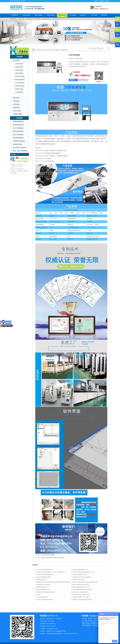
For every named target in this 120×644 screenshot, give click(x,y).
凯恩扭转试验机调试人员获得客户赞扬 (81, 595)
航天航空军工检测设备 (20, 148)
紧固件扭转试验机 (20, 80)
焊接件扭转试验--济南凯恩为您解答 (80, 592)
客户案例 (73, 15)
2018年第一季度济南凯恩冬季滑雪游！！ (45, 600)
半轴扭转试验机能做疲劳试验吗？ (44, 577)
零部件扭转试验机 (20, 76)
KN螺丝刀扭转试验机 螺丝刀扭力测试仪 (52, 558)
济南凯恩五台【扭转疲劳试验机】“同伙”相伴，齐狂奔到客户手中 (51, 572)
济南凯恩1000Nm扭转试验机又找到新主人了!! (46, 592)
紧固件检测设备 (18, 144)
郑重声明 (38, 595)
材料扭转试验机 (19, 70)
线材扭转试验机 (19, 67)
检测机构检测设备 (18, 122)
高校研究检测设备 (18, 125)
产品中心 (46, 50)
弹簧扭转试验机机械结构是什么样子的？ (81, 587)
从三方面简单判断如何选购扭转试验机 (45, 570)
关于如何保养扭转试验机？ (42, 597)
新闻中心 (83, 15)
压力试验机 (96, 620)
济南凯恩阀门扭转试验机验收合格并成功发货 (82, 600)
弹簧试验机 (51, 15)
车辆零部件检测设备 (19, 141)
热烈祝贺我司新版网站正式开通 (43, 590)
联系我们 (105, 15)
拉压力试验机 (17, 111)
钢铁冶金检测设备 (18, 131)
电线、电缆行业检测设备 (20, 151)
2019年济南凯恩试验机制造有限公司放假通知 (82, 590)
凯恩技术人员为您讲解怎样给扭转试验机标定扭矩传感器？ (85, 582)
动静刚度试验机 (18, 114)
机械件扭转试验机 (20, 86)
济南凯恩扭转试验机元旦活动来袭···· (80, 575)
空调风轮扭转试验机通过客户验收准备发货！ (82, 577)
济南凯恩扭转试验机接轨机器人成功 (80, 570)
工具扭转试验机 (56, 19)
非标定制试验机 (19, 92)
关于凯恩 (94, 15)
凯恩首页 (15, 15)
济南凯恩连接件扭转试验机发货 (43, 585)
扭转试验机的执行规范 (41, 580)
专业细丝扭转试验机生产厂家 (43, 587)
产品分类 (51, 50)
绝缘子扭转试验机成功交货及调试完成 (81, 585)
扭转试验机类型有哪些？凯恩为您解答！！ (82, 597)
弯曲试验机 (16, 107)
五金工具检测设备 (18, 135)
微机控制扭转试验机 (87, 626)
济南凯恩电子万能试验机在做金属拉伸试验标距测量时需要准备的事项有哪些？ (53, 582)
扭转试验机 (27, 15)
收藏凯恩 (102, 1)
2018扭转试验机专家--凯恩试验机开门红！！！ (47, 575)
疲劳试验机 (39, 15)
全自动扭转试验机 (20, 83)
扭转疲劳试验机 (19, 89)
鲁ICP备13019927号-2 (71, 634)
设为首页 (96, 1)
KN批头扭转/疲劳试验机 (48, 555)
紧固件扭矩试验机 (95, 624)
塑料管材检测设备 (18, 138)
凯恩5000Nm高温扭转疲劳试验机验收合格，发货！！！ (85, 572)
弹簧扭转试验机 (19, 73)
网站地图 (107, 1)
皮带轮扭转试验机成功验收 (78, 580)
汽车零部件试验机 (46, 19)
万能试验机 (16, 101)
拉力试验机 (85, 620)
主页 (42, 50)
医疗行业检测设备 (18, 128)
